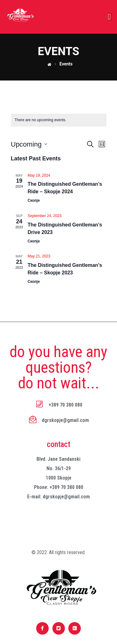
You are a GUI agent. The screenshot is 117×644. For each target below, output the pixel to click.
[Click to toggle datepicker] (29, 144)
